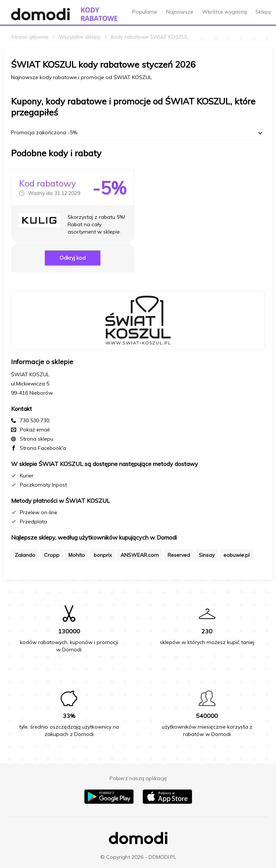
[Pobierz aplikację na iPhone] (167, 802)
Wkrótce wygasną (224, 12)
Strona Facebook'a (43, 448)
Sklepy (263, 12)
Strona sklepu (37, 439)
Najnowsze (180, 12)
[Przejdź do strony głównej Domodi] (40, 14)
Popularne (145, 12)
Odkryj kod (73, 258)
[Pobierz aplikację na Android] (109, 802)
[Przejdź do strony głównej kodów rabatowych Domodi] (99, 14)
